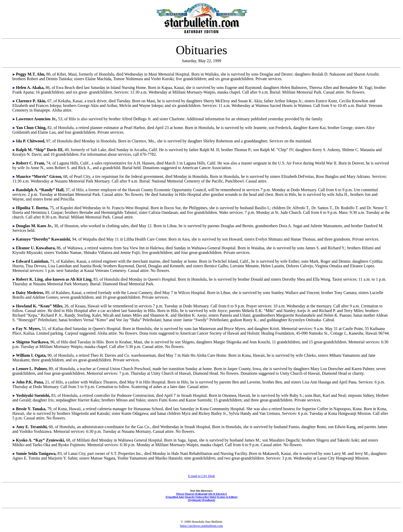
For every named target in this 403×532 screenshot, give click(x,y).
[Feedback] (209, 500)
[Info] (213, 497)
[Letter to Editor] (227, 497)
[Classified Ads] (175, 497)
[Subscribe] (202, 497)
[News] (180, 494)
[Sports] (190, 494)
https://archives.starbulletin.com (202, 526)
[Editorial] (201, 494)
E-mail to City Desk (201, 476)
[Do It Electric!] (218, 494)
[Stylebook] (195, 500)
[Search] (190, 497)
